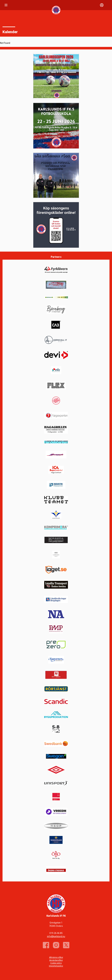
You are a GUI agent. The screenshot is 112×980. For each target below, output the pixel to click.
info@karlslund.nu (56, 936)
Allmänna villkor (56, 957)
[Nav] (6, 5)
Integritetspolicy (56, 966)
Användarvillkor (56, 960)
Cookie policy (56, 963)
